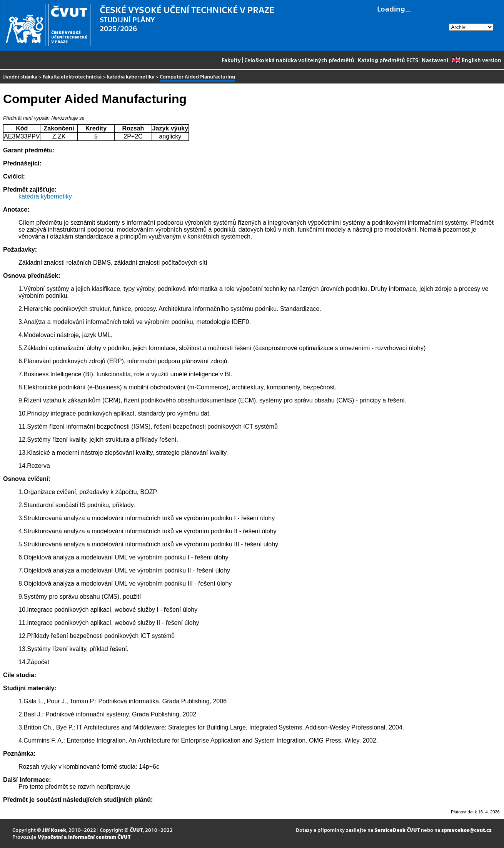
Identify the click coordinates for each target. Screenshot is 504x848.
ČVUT (136, 830)
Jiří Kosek (54, 830)
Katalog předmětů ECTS (388, 60)
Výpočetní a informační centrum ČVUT (84, 837)
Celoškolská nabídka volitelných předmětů (299, 60)
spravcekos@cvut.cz (466, 830)
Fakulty (231, 60)
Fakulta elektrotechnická (72, 76)
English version (476, 60)
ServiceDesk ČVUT (397, 830)
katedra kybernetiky (131, 76)
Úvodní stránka (20, 76)
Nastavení (435, 60)
